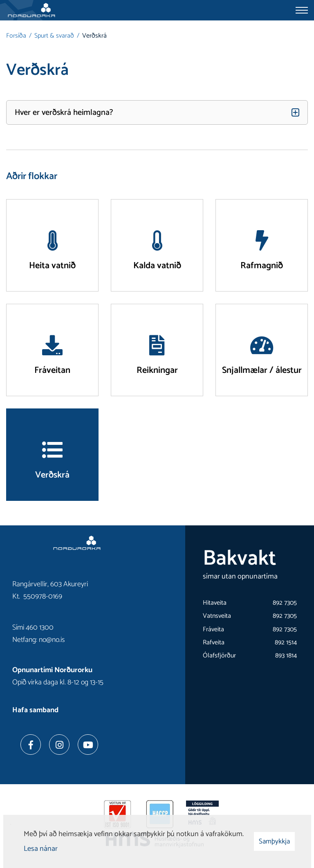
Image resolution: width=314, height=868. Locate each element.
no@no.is (52, 640)
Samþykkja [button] (274, 841)
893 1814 (286, 656)
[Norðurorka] (31, 10)
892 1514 (286, 643)
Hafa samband (35, 710)
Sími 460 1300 (33, 628)
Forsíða (16, 36)
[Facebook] (31, 745)
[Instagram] (59, 745)
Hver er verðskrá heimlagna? (64, 113)
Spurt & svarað (54, 36)
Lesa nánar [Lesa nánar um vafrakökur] (41, 849)
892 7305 (285, 603)
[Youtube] (88, 745)
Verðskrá (94, 36)
